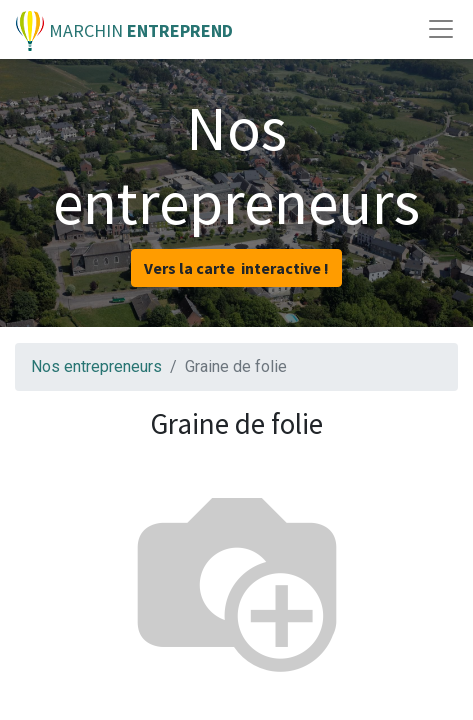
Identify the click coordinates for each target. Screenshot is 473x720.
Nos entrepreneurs (96, 366)
